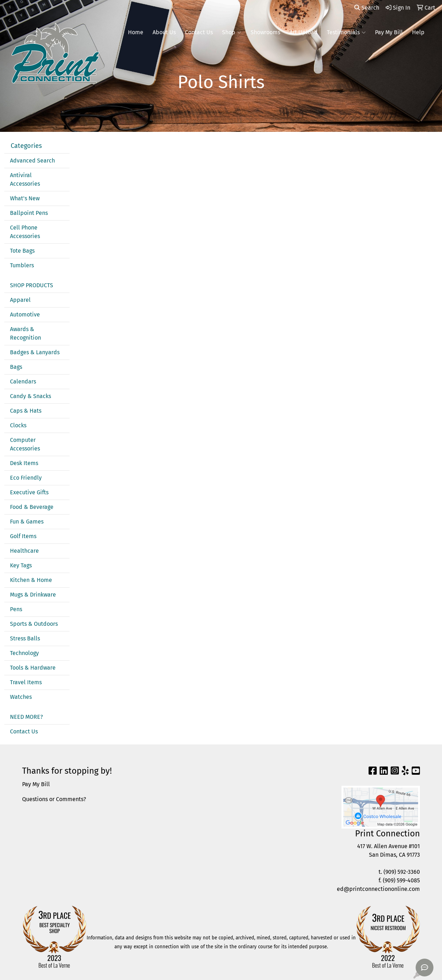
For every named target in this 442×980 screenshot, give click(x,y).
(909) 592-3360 (402, 872)
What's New (25, 198)
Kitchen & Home (31, 580)
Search (367, 8)
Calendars (23, 381)
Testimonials (346, 32)
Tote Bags (22, 251)
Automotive (25, 314)
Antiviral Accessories (25, 179)
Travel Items (26, 682)
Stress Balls (25, 638)
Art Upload (304, 32)
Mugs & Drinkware (33, 595)
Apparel (20, 300)
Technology (24, 653)
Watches (21, 697)
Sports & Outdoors (34, 624)
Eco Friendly (26, 478)
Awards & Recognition (25, 333)
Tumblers (22, 265)
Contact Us (199, 32)
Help (418, 32)
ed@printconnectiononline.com (378, 889)
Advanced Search (32, 161)
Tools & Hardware (33, 668)
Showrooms (265, 32)
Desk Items (24, 463)
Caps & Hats (26, 411)
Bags (16, 367)
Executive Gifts (29, 492)
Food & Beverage (32, 507)
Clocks (18, 425)
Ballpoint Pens (29, 213)
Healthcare (24, 551)
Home (136, 32)
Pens (16, 609)
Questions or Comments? (54, 799)
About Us (164, 32)
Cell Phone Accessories (25, 232)
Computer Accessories (25, 444)
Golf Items (23, 536)
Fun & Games (27, 522)
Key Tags (21, 565)
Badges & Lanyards (35, 352)
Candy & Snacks (30, 396)
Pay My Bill (389, 32)
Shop (232, 32)
